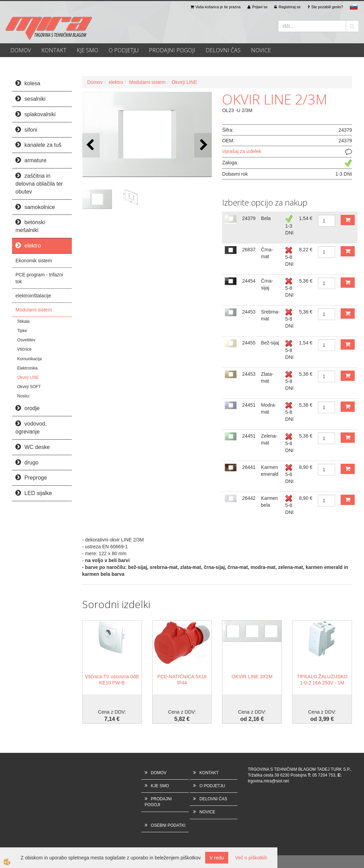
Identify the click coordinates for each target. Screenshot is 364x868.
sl (354, 7)
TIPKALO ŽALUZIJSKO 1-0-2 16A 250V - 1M (322, 680)
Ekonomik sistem (34, 261)
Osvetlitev (26, 340)
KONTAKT (54, 50)
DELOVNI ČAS (223, 50)
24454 (249, 281)
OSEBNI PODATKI (168, 825)
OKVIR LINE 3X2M (252, 677)
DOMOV (21, 50)
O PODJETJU (124, 50)
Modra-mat (268, 408)
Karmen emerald (270, 471)
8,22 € (306, 250)
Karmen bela (269, 502)
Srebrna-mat (270, 315)
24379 (249, 218)
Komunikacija (29, 359)
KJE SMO (87, 50)
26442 (249, 498)
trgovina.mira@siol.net (268, 781)
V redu (217, 858)
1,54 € (306, 218)
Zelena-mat (269, 439)
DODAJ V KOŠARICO (348, 220)
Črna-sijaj (267, 284)
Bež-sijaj (270, 343)
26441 (249, 467)
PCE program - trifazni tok (39, 278)
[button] (203, 145)
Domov (95, 82)
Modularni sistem (34, 310)
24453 (249, 312)
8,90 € (306, 467)
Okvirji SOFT (29, 387)
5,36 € (306, 281)
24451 (249, 405)
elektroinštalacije (33, 296)
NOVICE (261, 50)
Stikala (23, 321)
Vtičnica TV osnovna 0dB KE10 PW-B (112, 680)
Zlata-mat (267, 377)
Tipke (22, 331)
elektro (116, 82)
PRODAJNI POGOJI (172, 50)
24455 (249, 343)
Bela (266, 218)
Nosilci (23, 396)
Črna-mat (267, 253)
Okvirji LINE (28, 377)
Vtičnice (24, 349)
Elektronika (27, 368)
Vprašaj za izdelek (242, 151)
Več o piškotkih (251, 858)
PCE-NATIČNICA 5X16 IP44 (182, 680)
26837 (249, 250)
